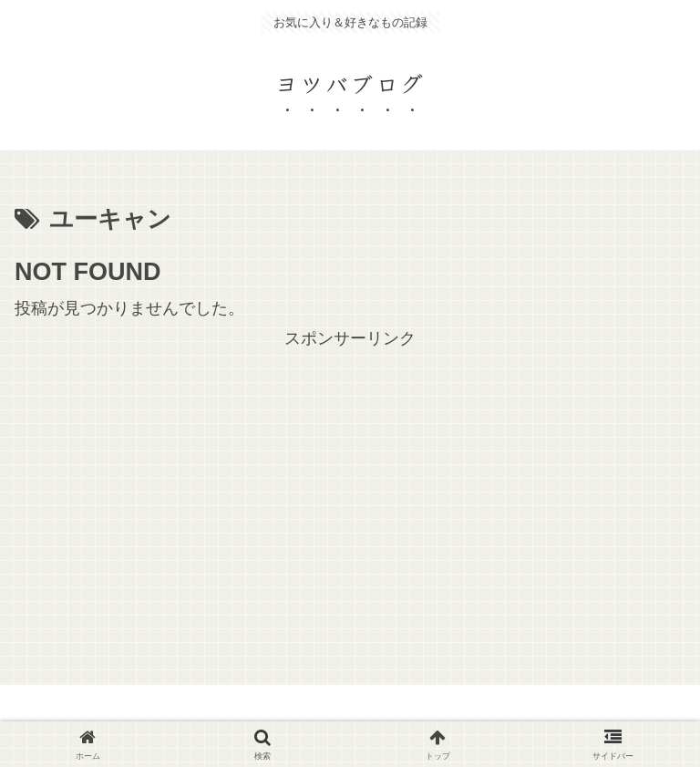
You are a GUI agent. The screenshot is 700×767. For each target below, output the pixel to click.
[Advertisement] (350, 481)
